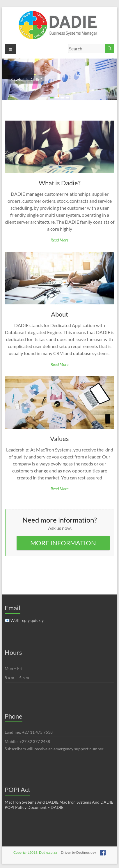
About (59, 314)
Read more (59, 240)
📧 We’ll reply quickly (24, 620)
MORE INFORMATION (63, 543)
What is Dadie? (60, 183)
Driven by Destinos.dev (78, 852)
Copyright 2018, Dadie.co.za (35, 852)
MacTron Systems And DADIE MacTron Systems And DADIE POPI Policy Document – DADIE (59, 805)
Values (59, 439)
